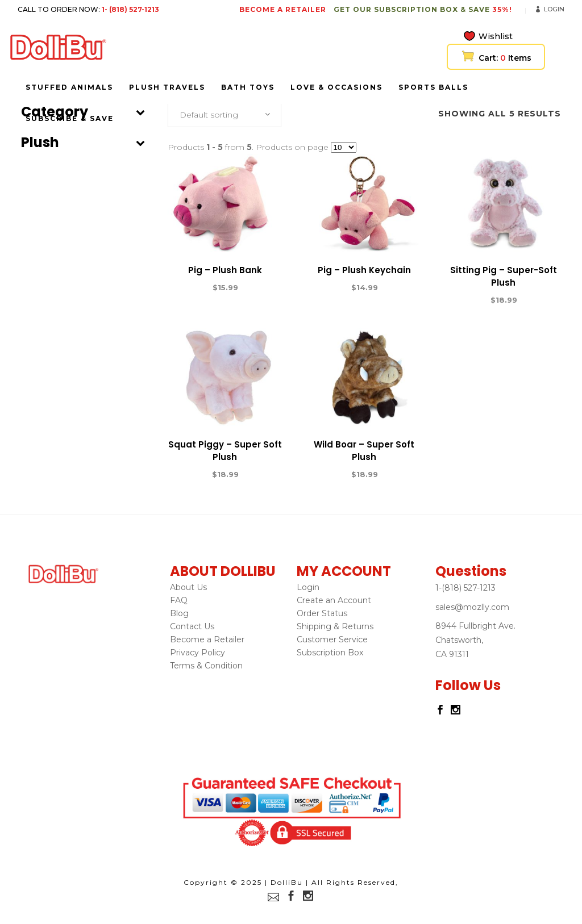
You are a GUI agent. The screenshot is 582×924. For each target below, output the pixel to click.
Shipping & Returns (335, 626)
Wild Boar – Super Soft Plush (364, 451)
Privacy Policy (198, 653)
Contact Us (192, 626)
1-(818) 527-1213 (465, 588)
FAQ (179, 600)
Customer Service (332, 639)
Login (554, 9)
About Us (188, 587)
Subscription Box (330, 653)
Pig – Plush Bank (225, 270)
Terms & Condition (206, 666)
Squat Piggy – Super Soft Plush (225, 451)
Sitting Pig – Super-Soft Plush (504, 276)
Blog (179, 613)
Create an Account (334, 600)
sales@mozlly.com (472, 607)
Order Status (322, 613)
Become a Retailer (207, 639)
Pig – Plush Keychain (364, 270)
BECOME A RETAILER (283, 9)
